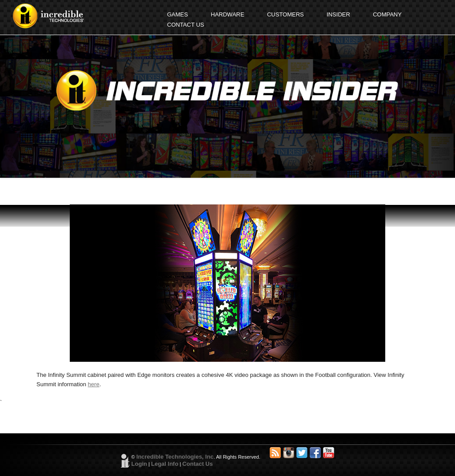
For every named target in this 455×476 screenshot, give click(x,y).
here (94, 384)
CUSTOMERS (285, 14)
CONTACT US (186, 25)
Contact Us (198, 464)
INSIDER (338, 14)
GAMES (178, 14)
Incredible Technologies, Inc (175, 457)
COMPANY (387, 14)
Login (139, 464)
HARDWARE (227, 14)
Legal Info (165, 464)
